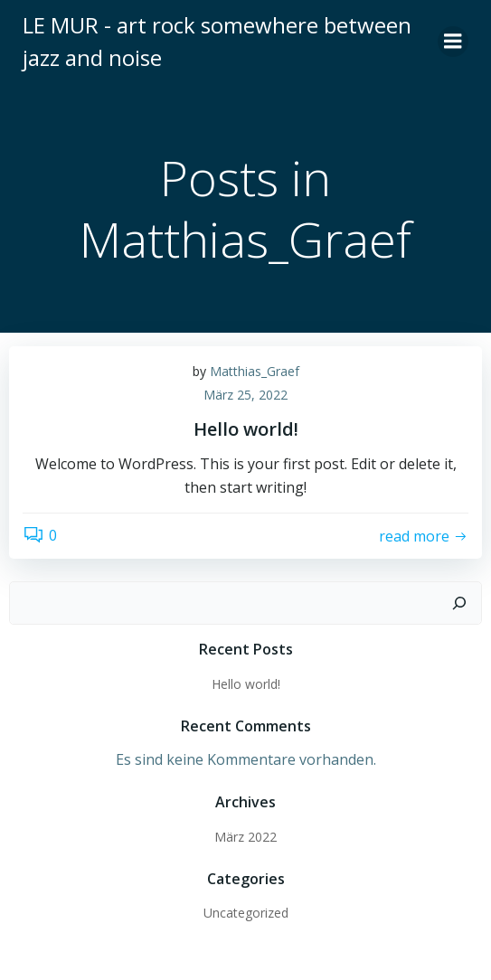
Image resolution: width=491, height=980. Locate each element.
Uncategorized (246, 913)
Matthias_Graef (255, 371)
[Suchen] (459, 603)
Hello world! (246, 684)
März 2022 (245, 837)
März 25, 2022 (245, 395)
